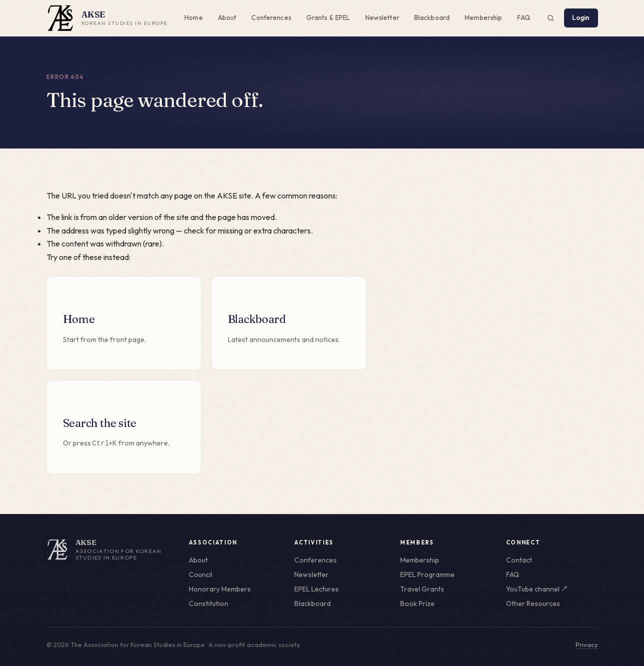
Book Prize (417, 603)
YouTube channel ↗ (537, 589)
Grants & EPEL (328, 17)
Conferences (271, 17)
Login (581, 17)
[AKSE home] (111, 549)
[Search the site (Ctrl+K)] (551, 18)
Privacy (587, 644)
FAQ (523, 17)
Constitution (209, 603)
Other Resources (533, 603)
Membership (483, 17)
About (227, 17)
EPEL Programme (427, 574)
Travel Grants (422, 589)
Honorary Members (220, 589)
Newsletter (382, 17)
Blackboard (432, 17)
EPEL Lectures (317, 589)
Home (194, 17)
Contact (519, 560)
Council (201, 574)
